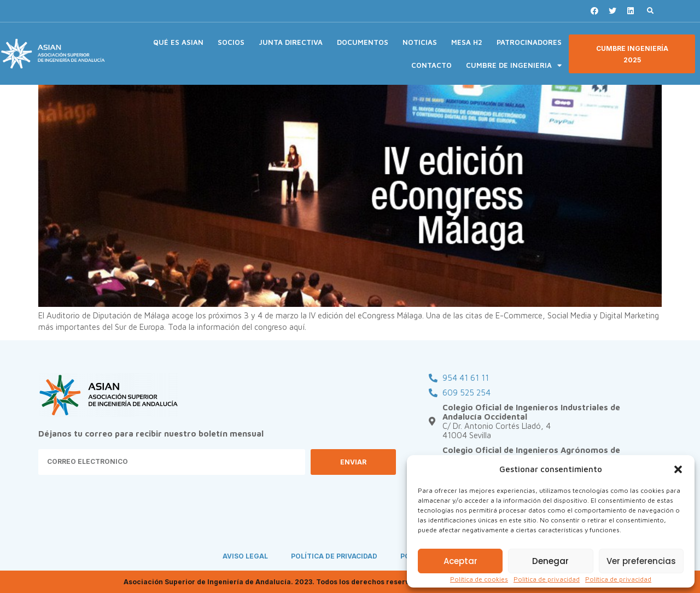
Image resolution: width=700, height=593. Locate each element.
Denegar (550, 561)
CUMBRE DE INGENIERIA (514, 65)
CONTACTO (431, 65)
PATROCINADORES (529, 42)
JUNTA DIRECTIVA (291, 42)
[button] (678, 469)
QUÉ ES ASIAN (178, 42)
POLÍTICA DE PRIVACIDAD (334, 556)
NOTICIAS (420, 42)
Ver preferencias (641, 561)
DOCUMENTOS (363, 42)
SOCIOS (231, 42)
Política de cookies (479, 579)
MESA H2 (467, 42)
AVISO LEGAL (245, 556)
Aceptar (460, 561)
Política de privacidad (547, 579)
